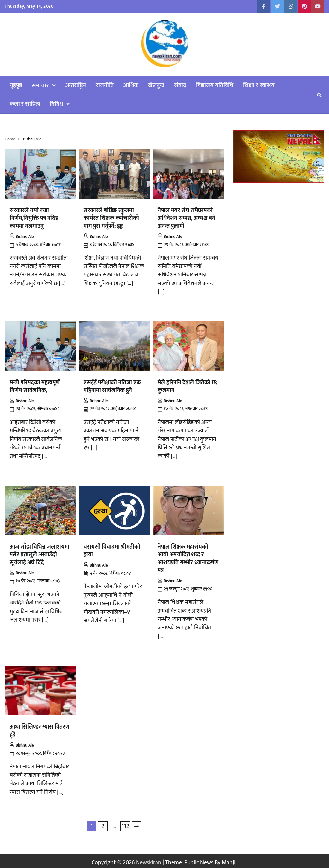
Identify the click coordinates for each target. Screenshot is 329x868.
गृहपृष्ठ (16, 85)
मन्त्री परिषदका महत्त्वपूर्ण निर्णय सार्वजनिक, (35, 385)
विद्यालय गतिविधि (215, 85)
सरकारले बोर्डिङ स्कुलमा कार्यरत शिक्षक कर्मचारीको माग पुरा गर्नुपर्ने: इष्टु (111, 218)
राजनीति (105, 85)
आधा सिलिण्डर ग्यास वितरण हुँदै (40, 727)
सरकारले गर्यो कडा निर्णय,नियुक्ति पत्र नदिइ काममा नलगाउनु (34, 218)
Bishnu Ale (22, 236)
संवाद (180, 85)
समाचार (40, 86)
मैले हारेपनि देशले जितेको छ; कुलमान (187, 385)
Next (137, 823)
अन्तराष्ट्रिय (76, 85)
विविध (56, 104)
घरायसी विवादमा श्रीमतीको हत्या (112, 549)
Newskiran (149, 859)
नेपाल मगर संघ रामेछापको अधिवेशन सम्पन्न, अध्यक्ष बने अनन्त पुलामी (187, 218)
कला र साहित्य (25, 104)
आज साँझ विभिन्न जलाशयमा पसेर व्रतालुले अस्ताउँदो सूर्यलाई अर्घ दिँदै (40, 553)
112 (125, 823)
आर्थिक (131, 85)
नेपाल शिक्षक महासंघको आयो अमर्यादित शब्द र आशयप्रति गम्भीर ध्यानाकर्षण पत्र (188, 556)
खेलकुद (156, 85)
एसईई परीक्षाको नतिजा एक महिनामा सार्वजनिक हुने (112, 385)
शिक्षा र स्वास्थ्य (259, 85)
